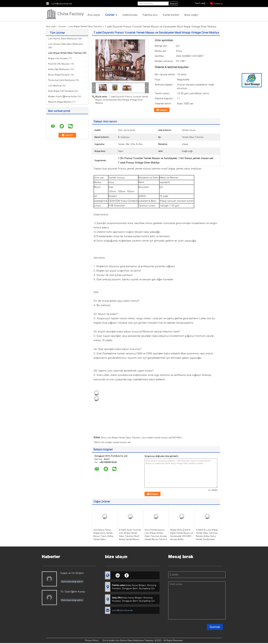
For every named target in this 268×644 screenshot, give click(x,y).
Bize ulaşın (191, 15)
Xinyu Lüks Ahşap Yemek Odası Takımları (121, 437)
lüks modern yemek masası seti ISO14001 (162, 437)
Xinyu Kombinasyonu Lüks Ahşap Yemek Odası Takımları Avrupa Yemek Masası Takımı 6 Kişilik (156, 536)
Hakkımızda (130, 15)
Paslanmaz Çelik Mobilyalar (61, 80)
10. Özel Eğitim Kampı (73, 591)
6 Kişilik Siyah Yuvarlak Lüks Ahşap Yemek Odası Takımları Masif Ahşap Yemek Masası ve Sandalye (130, 536)
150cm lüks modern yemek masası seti (112, 442)
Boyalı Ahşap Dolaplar (59, 75)
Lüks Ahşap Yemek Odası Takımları (85, 26)
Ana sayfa (94, 15)
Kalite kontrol (171, 15)
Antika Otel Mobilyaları (59, 69)
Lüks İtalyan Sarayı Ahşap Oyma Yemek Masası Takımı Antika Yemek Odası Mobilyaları (103, 536)
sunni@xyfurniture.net (62, 4)
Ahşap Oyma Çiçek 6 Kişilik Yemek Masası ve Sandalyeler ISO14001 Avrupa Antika (182, 534)
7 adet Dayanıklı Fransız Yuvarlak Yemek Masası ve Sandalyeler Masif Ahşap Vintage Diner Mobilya (122, 100)
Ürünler (110, 15)
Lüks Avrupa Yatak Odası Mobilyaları (66, 44)
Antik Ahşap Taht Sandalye (61, 91)
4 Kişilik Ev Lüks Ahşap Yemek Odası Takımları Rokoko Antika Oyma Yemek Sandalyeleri (207, 534)
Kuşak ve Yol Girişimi (72, 573)
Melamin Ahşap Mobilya (60, 102)
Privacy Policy (92, 640)
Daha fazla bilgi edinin (72, 581)
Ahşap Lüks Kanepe (58, 58)
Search (173, 4)
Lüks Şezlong (55, 85)
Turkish (218, 4)
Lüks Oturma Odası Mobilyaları (63, 38)
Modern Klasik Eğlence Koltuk (62, 96)
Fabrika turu (150, 15)
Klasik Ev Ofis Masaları (59, 64)
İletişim (164, 110)
